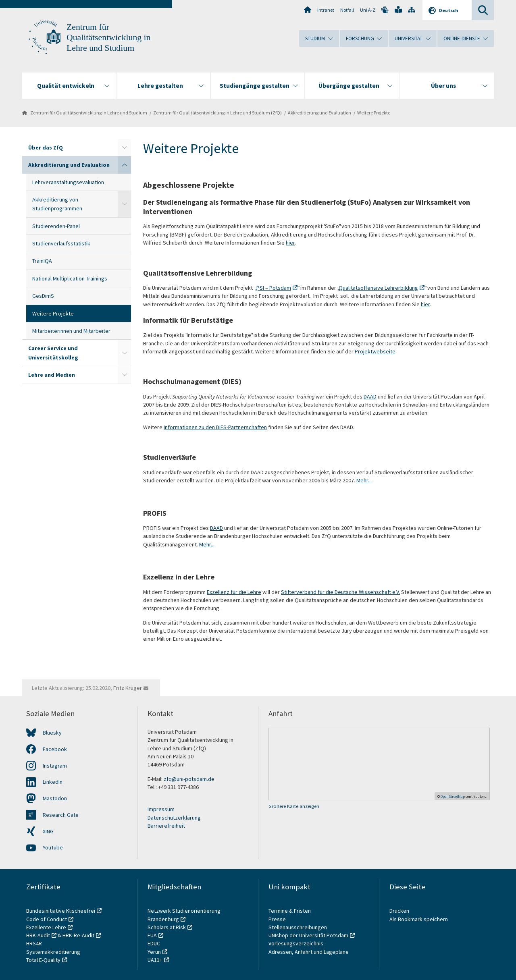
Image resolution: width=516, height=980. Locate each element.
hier (290, 243)
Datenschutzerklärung (174, 818)
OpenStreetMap (453, 796)
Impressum (161, 809)
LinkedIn (53, 782)
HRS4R (34, 943)
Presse (278, 919)
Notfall (347, 10)
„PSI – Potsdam (273, 288)
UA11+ (155, 960)
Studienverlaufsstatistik (61, 243)
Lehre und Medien (52, 375)
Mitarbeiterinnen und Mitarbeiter (71, 331)
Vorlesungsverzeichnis (296, 943)
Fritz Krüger (128, 688)
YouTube (53, 847)
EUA (152, 935)
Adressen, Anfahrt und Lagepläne (309, 952)
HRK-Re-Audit (78, 935)
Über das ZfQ (46, 147)
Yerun (154, 952)
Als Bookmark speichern (419, 919)
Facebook (55, 749)
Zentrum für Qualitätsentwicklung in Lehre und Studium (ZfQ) (217, 113)
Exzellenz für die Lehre (234, 592)
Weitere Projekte (374, 113)
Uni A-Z (368, 10)
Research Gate (61, 815)
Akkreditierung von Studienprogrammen (57, 204)
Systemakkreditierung (53, 952)
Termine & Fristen (290, 911)
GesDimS (43, 296)
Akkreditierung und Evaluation (319, 113)
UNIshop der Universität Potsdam (308, 935)
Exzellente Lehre (46, 927)
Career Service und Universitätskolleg (53, 353)
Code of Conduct (47, 919)
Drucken (399, 911)
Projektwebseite (375, 351)
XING (48, 831)
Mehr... (364, 480)
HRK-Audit (38, 935)
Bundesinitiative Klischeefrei (61, 911)
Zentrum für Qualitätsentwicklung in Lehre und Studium (109, 37)
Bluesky (52, 733)
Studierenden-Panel (56, 226)
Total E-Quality (43, 960)
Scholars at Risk (167, 927)
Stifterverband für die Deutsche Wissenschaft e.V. (340, 592)
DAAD (370, 397)
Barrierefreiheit (166, 826)
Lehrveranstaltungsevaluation (68, 182)
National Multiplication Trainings (70, 278)
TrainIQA (42, 261)
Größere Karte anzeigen (294, 806)
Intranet (326, 10)
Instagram (55, 766)
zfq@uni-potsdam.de (189, 779)
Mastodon (55, 798)
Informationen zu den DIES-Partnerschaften (215, 427)
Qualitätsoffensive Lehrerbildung (378, 288)
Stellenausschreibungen (298, 927)
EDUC (154, 943)
